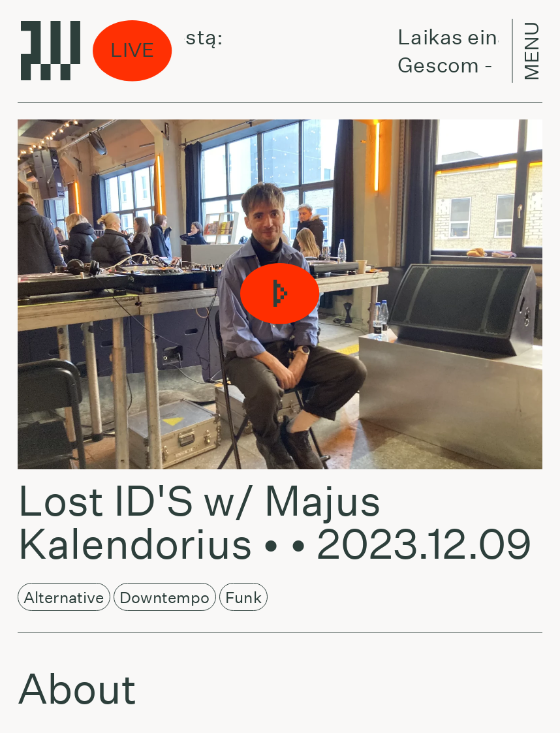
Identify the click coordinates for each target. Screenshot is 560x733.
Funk (243, 597)
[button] (280, 294)
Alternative (64, 597)
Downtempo (165, 597)
